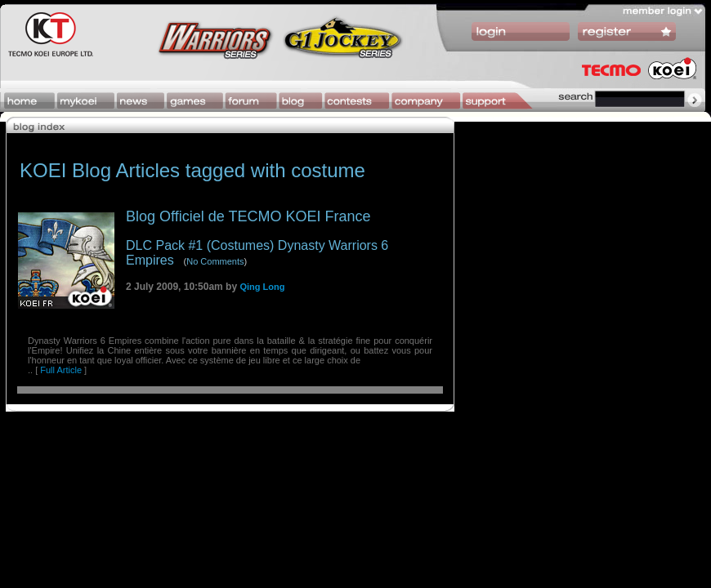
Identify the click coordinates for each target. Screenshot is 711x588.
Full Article (61, 370)
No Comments (215, 261)
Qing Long (262, 287)
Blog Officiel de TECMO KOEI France (248, 216)
